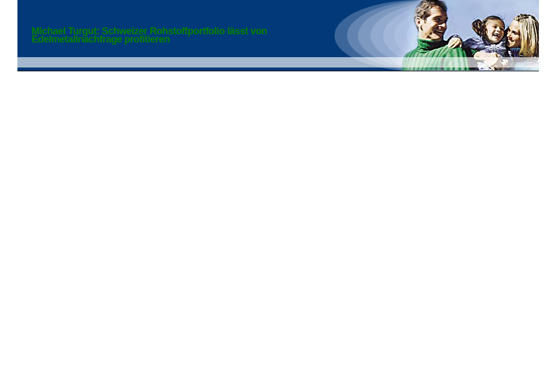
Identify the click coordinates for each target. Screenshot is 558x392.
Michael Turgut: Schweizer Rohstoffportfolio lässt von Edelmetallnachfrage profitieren (149, 35)
